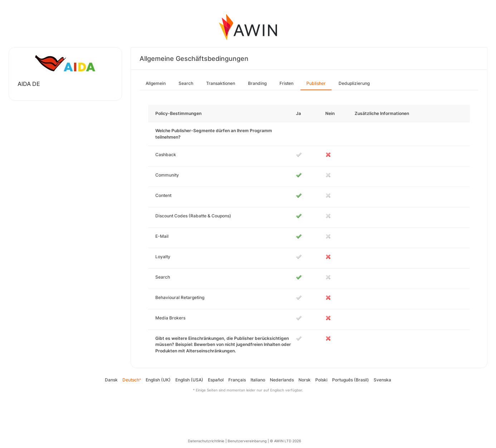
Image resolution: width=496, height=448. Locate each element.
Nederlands (282, 380)
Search (186, 83)
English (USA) (189, 380)
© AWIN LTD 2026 (285, 441)
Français (237, 380)
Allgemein (156, 83)
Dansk (111, 380)
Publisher (316, 83)
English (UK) (158, 380)
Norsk (305, 380)
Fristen (286, 83)
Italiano (258, 380)
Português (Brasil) (351, 380)
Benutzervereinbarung (247, 441)
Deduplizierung (354, 83)
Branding (257, 83)
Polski (321, 380)
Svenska (382, 380)
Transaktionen (221, 83)
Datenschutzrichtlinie (206, 441)
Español (216, 380)
